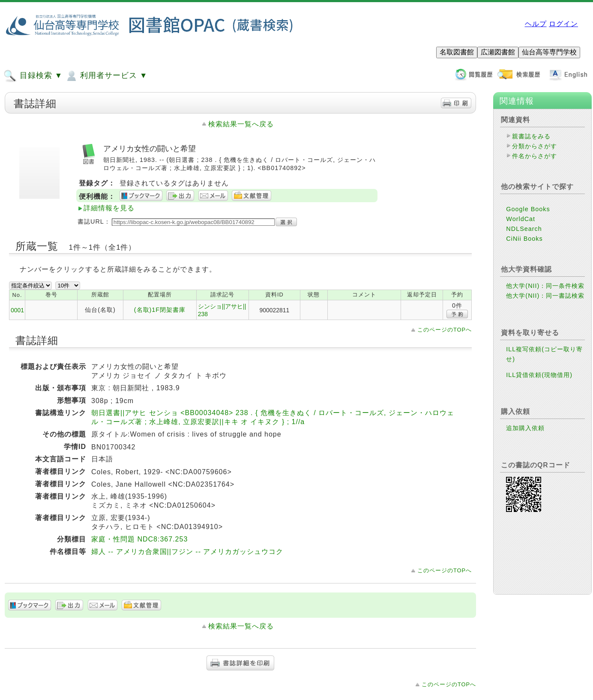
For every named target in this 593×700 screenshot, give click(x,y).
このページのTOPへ (445, 330)
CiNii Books (524, 239)
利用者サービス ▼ (106, 76)
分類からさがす (535, 146)
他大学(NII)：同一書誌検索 (545, 296)
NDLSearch (524, 229)
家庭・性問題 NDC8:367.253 (139, 539)
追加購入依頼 (525, 428)
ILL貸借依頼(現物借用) (539, 375)
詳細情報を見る (109, 208)
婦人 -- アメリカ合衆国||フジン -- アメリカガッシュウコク (187, 552)
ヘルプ (536, 24)
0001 (17, 310)
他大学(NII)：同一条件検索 (545, 286)
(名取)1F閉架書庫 (160, 310)
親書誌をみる (531, 136)
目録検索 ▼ (33, 76)
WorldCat (521, 219)
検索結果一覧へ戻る (241, 124)
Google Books (528, 209)
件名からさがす (535, 156)
